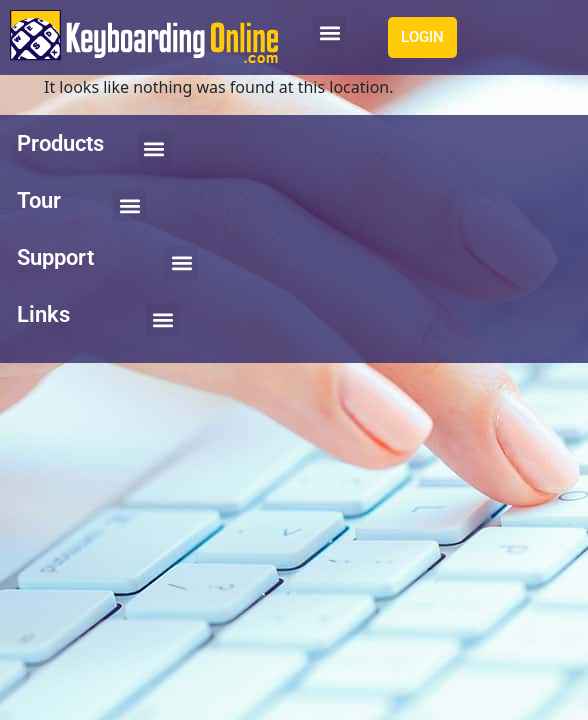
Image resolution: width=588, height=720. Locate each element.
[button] (329, 32)
